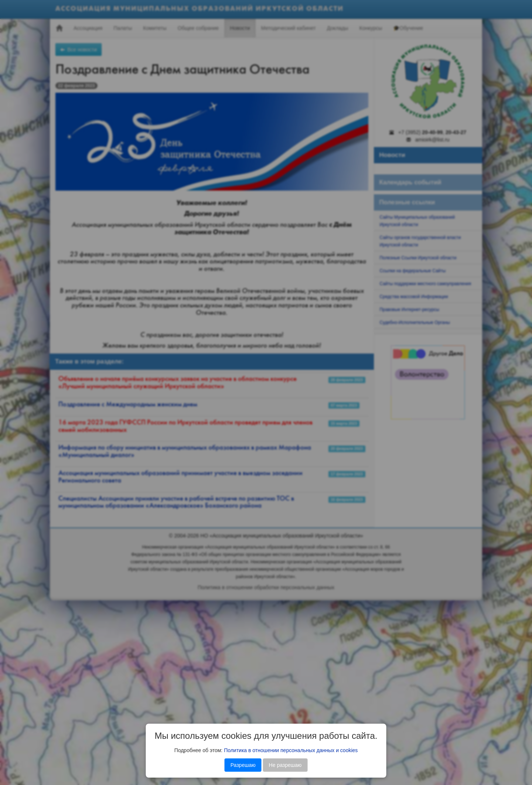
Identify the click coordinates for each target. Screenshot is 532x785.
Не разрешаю (285, 765)
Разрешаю (243, 765)
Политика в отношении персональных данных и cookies (291, 750)
